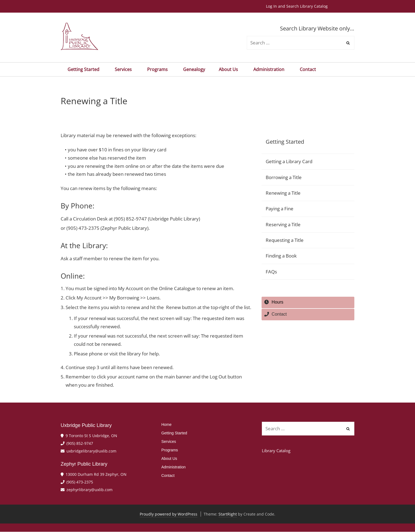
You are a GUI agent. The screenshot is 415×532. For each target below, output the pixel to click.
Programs (158, 69)
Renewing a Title (283, 193)
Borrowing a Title (284, 177)
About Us (229, 69)
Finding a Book (281, 256)
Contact (308, 69)
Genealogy (194, 69)
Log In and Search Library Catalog (297, 6)
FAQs (271, 272)
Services (124, 69)
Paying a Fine (280, 209)
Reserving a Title (283, 224)
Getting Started (84, 69)
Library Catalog (276, 451)
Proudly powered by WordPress (169, 514)
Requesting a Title (285, 240)
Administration (270, 69)
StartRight (228, 514)
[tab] (308, 302)
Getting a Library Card (289, 161)
